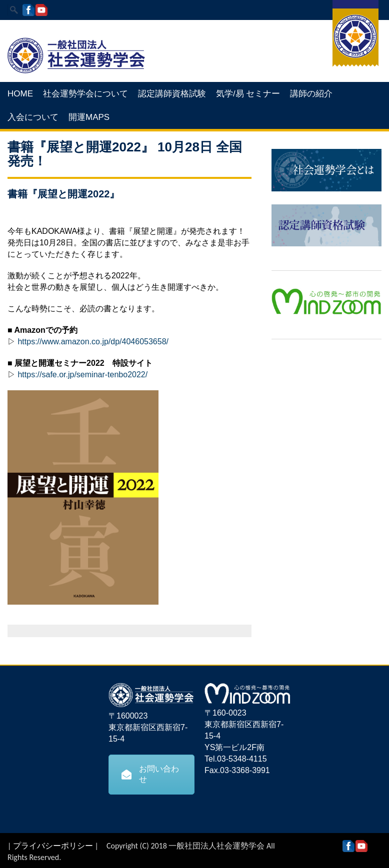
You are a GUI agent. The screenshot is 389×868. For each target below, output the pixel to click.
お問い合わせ (150, 774)
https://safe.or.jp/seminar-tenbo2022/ (82, 375)
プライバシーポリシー (53, 846)
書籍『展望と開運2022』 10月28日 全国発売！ (125, 154)
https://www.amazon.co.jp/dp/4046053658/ (93, 342)
